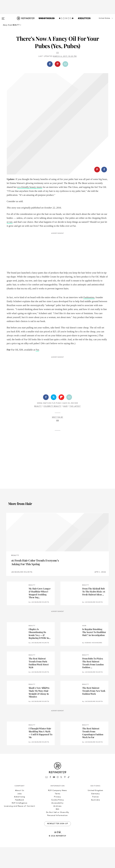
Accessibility (57, 824)
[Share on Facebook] (50, 64)
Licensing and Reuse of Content (20, 827)
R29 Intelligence (19, 824)
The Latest (75, 427)
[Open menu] (3, 17)
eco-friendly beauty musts (30, 208)
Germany (95, 815)
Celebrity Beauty (52, 427)
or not (10, 243)
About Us (20, 811)
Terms (57, 815)
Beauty (38, 427)
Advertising (20, 818)
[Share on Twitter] (54, 418)
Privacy (57, 818)
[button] (101, 21)
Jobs (20, 815)
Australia (96, 821)
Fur (37, 371)
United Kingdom (95, 811)
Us (57, 53)
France (95, 818)
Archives (57, 827)
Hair (65, 427)
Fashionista (89, 318)
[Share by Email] (65, 64)
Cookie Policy (57, 821)
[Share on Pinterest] (58, 64)
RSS (58, 830)
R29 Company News (57, 811)
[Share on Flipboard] (61, 418)
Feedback (20, 821)
